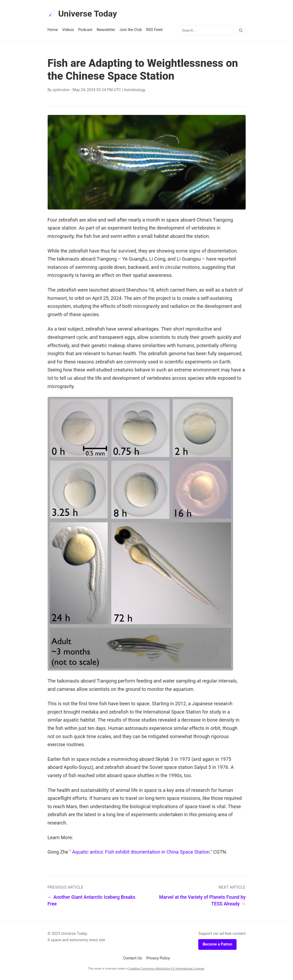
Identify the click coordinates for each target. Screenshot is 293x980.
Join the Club (131, 30)
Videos (68, 30)
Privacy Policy (158, 958)
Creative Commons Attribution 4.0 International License (166, 969)
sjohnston (61, 90)
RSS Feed (154, 30)
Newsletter (106, 30)
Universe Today (82, 14)
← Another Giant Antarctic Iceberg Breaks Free (92, 900)
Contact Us (133, 958)
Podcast (85, 30)
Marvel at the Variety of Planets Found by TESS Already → (202, 900)
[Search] (241, 30)
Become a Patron (217, 944)
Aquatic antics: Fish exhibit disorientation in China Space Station (141, 852)
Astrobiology (135, 90)
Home (53, 30)
